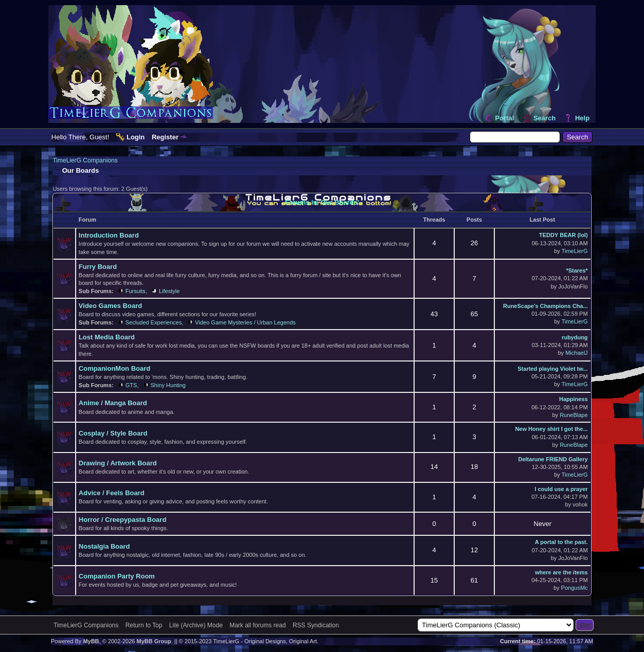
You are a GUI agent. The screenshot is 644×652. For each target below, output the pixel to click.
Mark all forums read (257, 625)
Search (544, 118)
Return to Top (144, 625)
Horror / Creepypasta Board (123, 520)
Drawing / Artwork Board (118, 463)
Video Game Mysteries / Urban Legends (245, 322)
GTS (131, 385)
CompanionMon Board (114, 368)
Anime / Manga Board (113, 403)
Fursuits (136, 291)
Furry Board (98, 267)
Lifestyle (169, 291)
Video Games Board (110, 306)
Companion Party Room (117, 576)
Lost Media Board (107, 337)
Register (165, 137)
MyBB (91, 641)
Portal (504, 118)
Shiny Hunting (168, 385)
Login (136, 137)
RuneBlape (574, 415)
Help (582, 118)
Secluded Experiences (154, 322)
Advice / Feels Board (112, 493)
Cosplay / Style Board (113, 433)
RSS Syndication (316, 625)
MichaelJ (576, 353)
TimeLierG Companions (85, 160)
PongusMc (575, 588)
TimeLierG (575, 251)
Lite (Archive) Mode (196, 625)
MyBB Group (154, 641)
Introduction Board (109, 235)
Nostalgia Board (104, 546)
